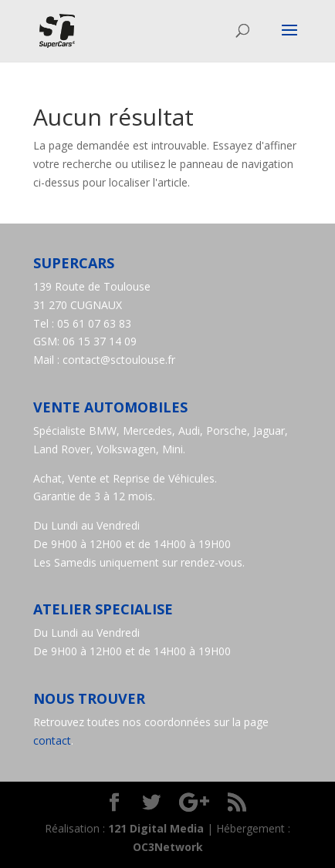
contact (52, 740)
